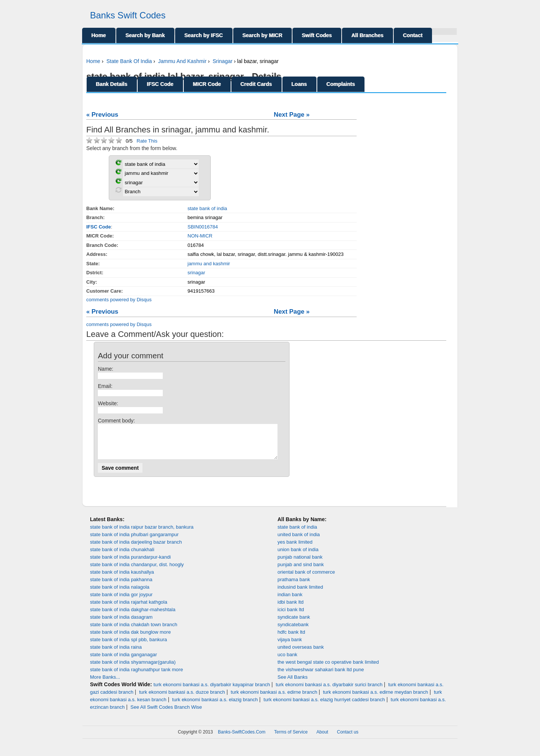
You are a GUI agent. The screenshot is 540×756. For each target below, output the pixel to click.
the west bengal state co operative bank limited (328, 669)
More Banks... (105, 684)
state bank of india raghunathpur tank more (136, 676)
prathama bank (294, 586)
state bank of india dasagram (121, 624)
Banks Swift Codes (128, 15)
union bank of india (298, 556)
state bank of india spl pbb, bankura (128, 646)
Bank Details (112, 84)
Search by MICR (263, 35)
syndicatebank (293, 631)
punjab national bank (300, 564)
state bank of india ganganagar (124, 661)
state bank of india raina (116, 654)
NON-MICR (200, 236)
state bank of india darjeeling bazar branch (136, 549)
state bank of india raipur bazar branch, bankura (142, 534)
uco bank (287, 661)
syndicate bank (294, 624)
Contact (413, 35)
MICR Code (207, 84)
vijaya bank (290, 646)
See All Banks (292, 684)
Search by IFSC (204, 35)
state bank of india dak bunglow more (130, 639)
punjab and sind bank (301, 571)
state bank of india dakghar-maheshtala (133, 616)
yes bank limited (295, 549)
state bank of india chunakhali (122, 556)
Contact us (348, 739)
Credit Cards (256, 84)
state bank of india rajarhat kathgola (129, 609)
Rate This (147, 141)
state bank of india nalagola (120, 594)
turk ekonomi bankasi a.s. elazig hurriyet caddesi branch (324, 706)
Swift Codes (317, 35)
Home (99, 35)
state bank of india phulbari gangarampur (134, 541)
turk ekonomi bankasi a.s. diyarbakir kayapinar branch (212, 691)
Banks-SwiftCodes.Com (242, 739)
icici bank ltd (291, 616)
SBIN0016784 (203, 227)
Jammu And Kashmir (182, 61)
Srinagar (223, 61)
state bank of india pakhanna (121, 586)
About (322, 739)
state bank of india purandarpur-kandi (130, 564)
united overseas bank (301, 654)
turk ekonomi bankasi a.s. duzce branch (182, 699)
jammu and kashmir (209, 264)
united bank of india (299, 541)
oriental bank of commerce (306, 579)
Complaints (341, 84)
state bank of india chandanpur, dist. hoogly (137, 571)
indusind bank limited (300, 594)
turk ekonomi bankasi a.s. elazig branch (215, 706)
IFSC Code (160, 84)
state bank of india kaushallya (122, 579)
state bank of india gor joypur (121, 601)
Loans (299, 84)
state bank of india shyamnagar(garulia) (133, 669)
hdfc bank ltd (291, 639)
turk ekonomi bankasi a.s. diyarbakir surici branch (329, 691)
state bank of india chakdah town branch (134, 631)
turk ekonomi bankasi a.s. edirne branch (274, 699)
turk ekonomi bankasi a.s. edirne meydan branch (375, 699)
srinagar (196, 273)
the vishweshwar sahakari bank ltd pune (321, 676)
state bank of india (207, 208)
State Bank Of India (129, 61)
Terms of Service (291, 739)
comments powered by (119, 300)
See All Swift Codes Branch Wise (166, 714)
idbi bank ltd (290, 609)
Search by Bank (145, 35)
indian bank (290, 601)
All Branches (367, 35)
